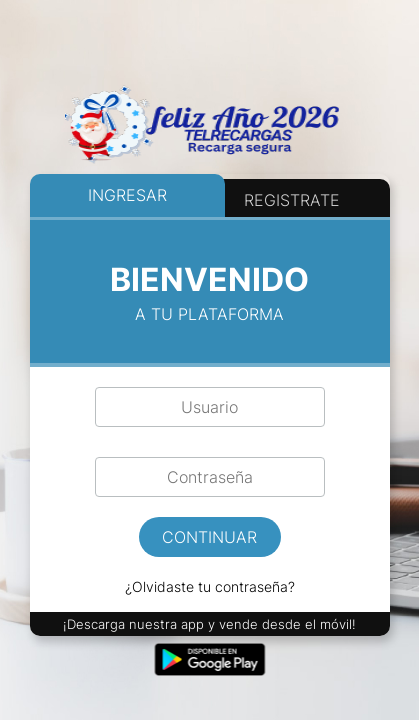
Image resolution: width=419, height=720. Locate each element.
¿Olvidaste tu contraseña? (210, 586)
